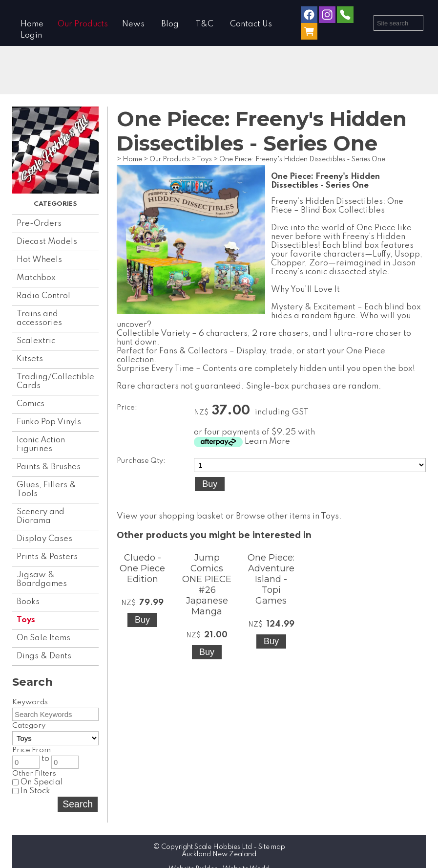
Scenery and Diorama (41, 516)
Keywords (30, 702)
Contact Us (251, 24)
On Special (38, 782)
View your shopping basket (170, 516)
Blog (170, 24)
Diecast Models (47, 242)
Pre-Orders (39, 224)
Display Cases (44, 539)
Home (32, 24)
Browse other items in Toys (287, 516)
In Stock (31, 791)
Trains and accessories (39, 318)
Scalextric (36, 341)
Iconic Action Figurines (41, 445)
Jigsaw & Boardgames (42, 579)
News (133, 24)
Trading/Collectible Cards (55, 381)
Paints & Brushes (49, 467)
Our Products (83, 24)
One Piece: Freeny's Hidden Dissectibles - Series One (302, 159)
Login (31, 35)
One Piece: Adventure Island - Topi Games (271, 579)
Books (28, 602)
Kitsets (30, 359)
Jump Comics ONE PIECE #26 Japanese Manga (207, 585)
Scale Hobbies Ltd (223, 847)
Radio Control (43, 296)
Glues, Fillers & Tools (46, 489)
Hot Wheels (39, 260)
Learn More (267, 442)
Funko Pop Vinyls (49, 422)
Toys (26, 620)
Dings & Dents (44, 656)
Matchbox (36, 278)
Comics (31, 404)
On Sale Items (43, 638)
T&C (204, 24)
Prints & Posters (47, 557)
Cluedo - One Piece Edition (142, 568)
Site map (272, 847)
